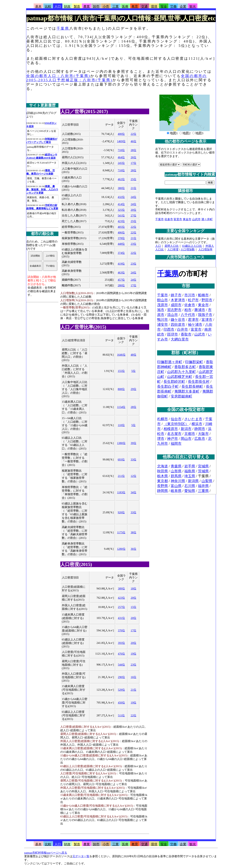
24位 (133, 197)
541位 (121, 215)
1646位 (121, 355)
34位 (133, 492)
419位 (121, 264)
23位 (133, 244)
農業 (87, 7)
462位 (121, 179)
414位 (121, 204)
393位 (121, 643)
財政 (67, 7)
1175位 (121, 532)
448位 (121, 244)
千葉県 (63, 28)
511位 (121, 715)
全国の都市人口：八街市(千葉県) (58, 76)
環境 (154, 7)
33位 (133, 459)
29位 (133, 389)
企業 (183, 7)
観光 (193, 7)
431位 (121, 618)
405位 (121, 227)
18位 (133, 588)
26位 (133, 157)
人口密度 (173, 249)
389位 (121, 588)
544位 (121, 665)
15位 (133, 607)
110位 (121, 425)
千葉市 (159, 219)
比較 (48, 7)
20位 (133, 210)
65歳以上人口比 (192, 246)
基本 (38, 7)
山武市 (196, 219)
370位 (121, 630)
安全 (164, 7)
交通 (144, 7)
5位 (133, 371)
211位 (121, 476)
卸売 (96, 7)
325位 (121, 210)
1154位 (121, 407)
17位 (133, 163)
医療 (125, 7)
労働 (173, 7)
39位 (133, 443)
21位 (133, 188)
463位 (121, 273)
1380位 (121, 443)
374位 (121, 253)
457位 (121, 280)
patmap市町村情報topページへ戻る (46, 853)
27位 (133, 215)
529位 (121, 690)
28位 (133, 150)
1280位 (121, 549)
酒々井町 (207, 219)
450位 (121, 703)
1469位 (121, 141)
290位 (121, 677)
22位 (133, 134)
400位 (121, 134)
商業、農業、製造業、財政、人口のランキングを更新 (42, 190)
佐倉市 (169, 219)
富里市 (178, 219)
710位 (121, 150)
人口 (58, 7)
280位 (121, 285)
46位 (133, 141)
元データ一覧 (81, 856)
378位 (121, 238)
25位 (133, 179)
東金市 (187, 219)
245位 (121, 163)
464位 (121, 157)
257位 (121, 607)
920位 (121, 512)
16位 (133, 677)
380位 (121, 188)
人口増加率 (205, 249)
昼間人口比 (172, 246)
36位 (133, 549)
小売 (106, 7)
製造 (77, 7)
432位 (121, 197)
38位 (133, 532)
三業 (116, 7)
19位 (133, 654)
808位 (121, 389)
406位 (121, 232)
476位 (121, 654)
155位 (121, 371)
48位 (133, 355)
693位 (121, 459)
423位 (121, 221)
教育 (135, 7)
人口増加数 (188, 249)
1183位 (121, 492)
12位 (133, 476)
